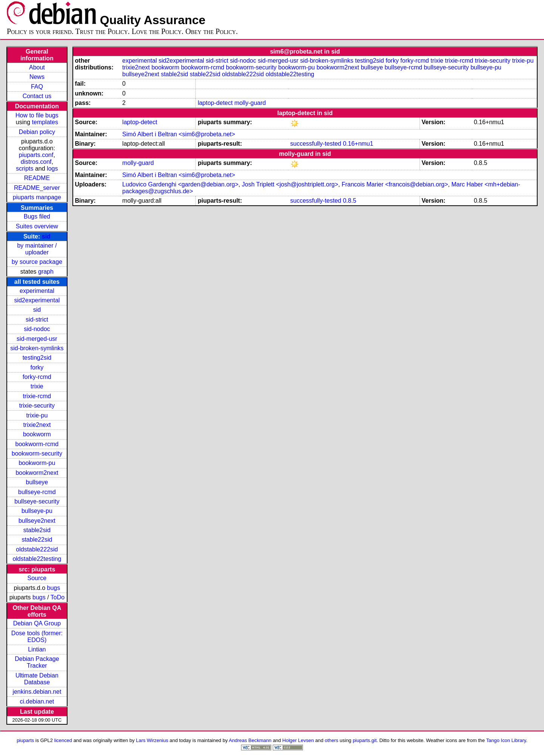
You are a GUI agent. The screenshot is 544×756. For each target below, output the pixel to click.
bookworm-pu (37, 463)
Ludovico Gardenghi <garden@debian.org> (180, 184)
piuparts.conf (36, 155)
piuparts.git (365, 740)
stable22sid (37, 540)
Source (37, 578)
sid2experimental (37, 300)
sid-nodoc (37, 329)
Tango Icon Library (506, 740)
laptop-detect (215, 103)
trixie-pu (37, 415)
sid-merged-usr (37, 339)
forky (37, 367)
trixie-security (37, 406)
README (37, 178)
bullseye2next (37, 521)
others (332, 740)
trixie (37, 386)
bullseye (37, 482)
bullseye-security (37, 501)
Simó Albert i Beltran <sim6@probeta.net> (179, 134)
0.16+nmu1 (358, 144)
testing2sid (37, 358)
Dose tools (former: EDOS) (37, 637)
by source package (37, 262)
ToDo (58, 597)
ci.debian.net (37, 701)
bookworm (37, 434)
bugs (54, 588)
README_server (37, 188)
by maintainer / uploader (37, 249)
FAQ (37, 87)
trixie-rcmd (37, 396)
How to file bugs (37, 115)
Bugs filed (37, 216)
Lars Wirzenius (152, 740)
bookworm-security (37, 453)
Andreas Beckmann (250, 740)
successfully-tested (316, 144)
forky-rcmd (37, 377)
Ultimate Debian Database (37, 679)
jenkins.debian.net (37, 692)
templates (45, 122)
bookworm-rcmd (37, 444)
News (37, 77)
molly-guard (250, 103)
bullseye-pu (37, 511)
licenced (63, 740)
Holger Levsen (298, 740)
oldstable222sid (37, 549)
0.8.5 (350, 201)
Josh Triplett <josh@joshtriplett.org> (290, 184)
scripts (25, 169)
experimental (37, 291)
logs (52, 169)
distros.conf (36, 162)
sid (46, 236)
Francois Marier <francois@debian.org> (395, 184)
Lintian (37, 649)
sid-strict (37, 319)
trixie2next (37, 425)
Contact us (37, 96)
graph (46, 272)
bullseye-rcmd (37, 492)
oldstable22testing (37, 559)
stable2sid (37, 530)
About (37, 67)
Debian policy (37, 132)
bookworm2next (37, 473)
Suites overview (37, 226)
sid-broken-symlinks (37, 348)
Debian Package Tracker (37, 662)
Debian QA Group (37, 623)
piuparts (25, 740)
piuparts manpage (37, 197)
